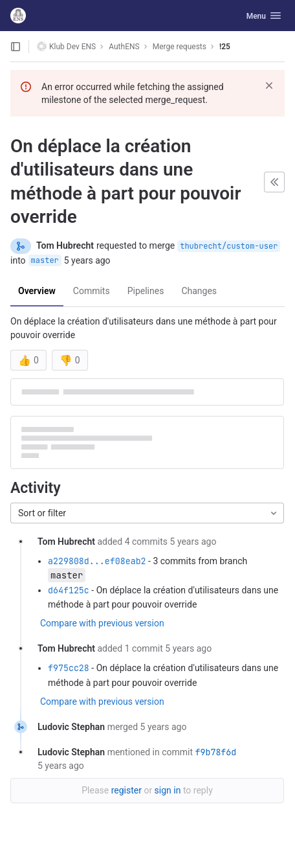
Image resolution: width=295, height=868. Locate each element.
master (45, 260)
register (126, 790)
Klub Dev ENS (66, 46)
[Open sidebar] (16, 47)
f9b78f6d (215, 752)
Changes (199, 291)
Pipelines (146, 291)
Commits (92, 291)
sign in (168, 790)
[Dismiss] (269, 86)
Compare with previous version (102, 623)
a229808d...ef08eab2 (97, 561)
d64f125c (69, 590)
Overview (37, 291)
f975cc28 (69, 668)
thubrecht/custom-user (229, 246)
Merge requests (180, 47)
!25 (225, 47)
